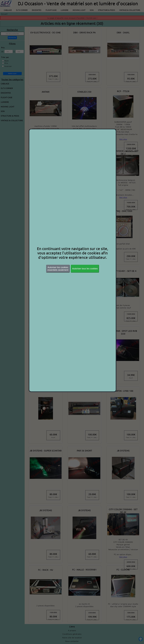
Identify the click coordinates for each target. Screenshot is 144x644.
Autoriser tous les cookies (85, 269)
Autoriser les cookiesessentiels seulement (58, 269)
